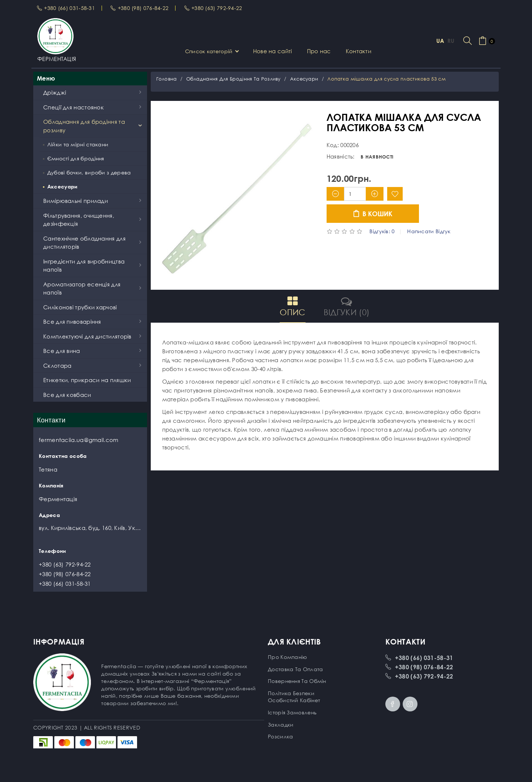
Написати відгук (429, 231)
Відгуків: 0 (382, 231)
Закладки (281, 725)
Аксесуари (304, 79)
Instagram (410, 704)
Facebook (393, 704)
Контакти (359, 51)
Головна (167, 79)
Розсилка (280, 736)
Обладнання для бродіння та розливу (233, 79)
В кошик (373, 214)
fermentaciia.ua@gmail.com (79, 440)
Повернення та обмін (297, 681)
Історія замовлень (292, 712)
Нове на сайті (273, 51)
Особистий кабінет (294, 700)
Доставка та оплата (295, 669)
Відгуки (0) (347, 306)
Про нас (319, 51)
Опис (292, 306)
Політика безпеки (291, 693)
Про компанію (288, 657)
